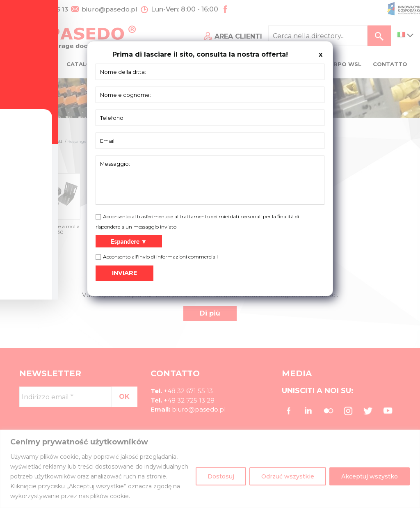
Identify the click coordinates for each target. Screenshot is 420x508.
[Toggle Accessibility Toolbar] (19, 235)
